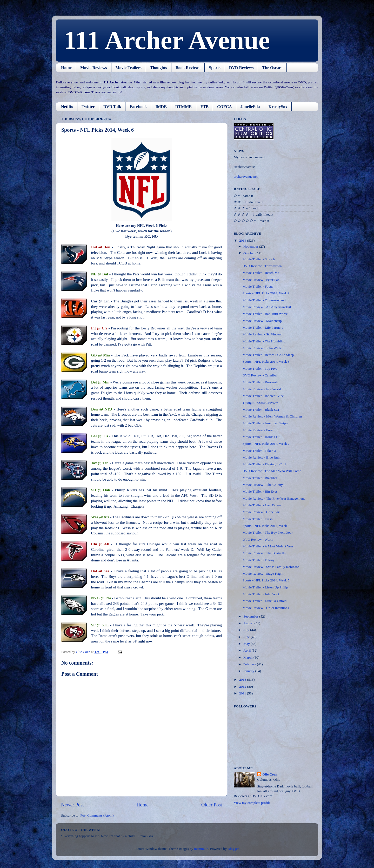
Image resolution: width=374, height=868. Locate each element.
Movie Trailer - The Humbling (264, 341)
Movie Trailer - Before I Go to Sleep (268, 355)
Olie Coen (270, 774)
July (247, 630)
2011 (243, 693)
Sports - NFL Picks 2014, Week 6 (266, 526)
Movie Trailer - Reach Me (261, 273)
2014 (243, 240)
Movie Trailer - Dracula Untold (265, 601)
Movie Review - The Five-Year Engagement (274, 498)
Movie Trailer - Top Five (260, 369)
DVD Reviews (241, 68)
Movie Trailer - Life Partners (263, 327)
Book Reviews (188, 68)
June (247, 637)
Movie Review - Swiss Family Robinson (271, 567)
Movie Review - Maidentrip (262, 321)
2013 (243, 680)
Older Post (212, 805)
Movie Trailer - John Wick (261, 594)
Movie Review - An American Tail (267, 307)
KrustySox (278, 107)
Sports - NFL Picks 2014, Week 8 (266, 362)
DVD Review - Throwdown (262, 266)
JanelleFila (250, 107)
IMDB (161, 107)
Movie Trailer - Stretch (259, 259)
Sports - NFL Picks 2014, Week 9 (266, 293)
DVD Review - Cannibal (260, 375)
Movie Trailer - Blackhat (260, 478)
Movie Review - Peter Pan (261, 280)
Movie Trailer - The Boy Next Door (268, 532)
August (249, 623)
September (251, 616)
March (248, 657)
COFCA (225, 107)
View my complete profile (252, 803)
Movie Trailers (129, 68)
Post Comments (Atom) (97, 815)
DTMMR (184, 107)
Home (66, 68)
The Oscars (272, 68)
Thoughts (159, 68)
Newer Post (72, 805)
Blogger (233, 849)
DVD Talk (112, 107)
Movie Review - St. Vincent (262, 334)
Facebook (138, 107)
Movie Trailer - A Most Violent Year (268, 546)
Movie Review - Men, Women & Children (272, 416)
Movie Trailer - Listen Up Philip (265, 587)
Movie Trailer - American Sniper (266, 423)
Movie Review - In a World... (263, 389)
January (249, 671)
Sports (215, 68)
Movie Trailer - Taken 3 (259, 451)
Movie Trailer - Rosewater (261, 382)
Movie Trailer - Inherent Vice (263, 396)
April (248, 650)
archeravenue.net (246, 177)
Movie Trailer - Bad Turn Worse (265, 314)
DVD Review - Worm (258, 539)
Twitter (88, 107)
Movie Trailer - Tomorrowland (264, 300)
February (250, 664)
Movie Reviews (94, 68)
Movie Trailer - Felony (259, 560)
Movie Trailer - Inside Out (261, 437)
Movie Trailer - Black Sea (261, 410)
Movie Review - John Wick (262, 348)
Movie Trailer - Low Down (262, 505)
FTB (205, 107)
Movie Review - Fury (258, 430)
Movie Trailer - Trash (258, 519)
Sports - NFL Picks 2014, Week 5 (266, 580)
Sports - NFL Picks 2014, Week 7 (266, 444)
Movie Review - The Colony (263, 485)
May (247, 644)
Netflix (67, 107)
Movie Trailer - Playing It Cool (264, 464)
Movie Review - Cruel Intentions (266, 608)
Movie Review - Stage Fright (263, 574)
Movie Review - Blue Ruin (262, 457)
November (251, 246)
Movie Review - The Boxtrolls (264, 553)
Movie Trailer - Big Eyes (260, 491)
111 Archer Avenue (167, 40)
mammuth (201, 849)
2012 (243, 687)
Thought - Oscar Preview (260, 403)
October (249, 253)
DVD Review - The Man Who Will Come (272, 471)
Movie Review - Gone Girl (261, 512)
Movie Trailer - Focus (258, 286)
